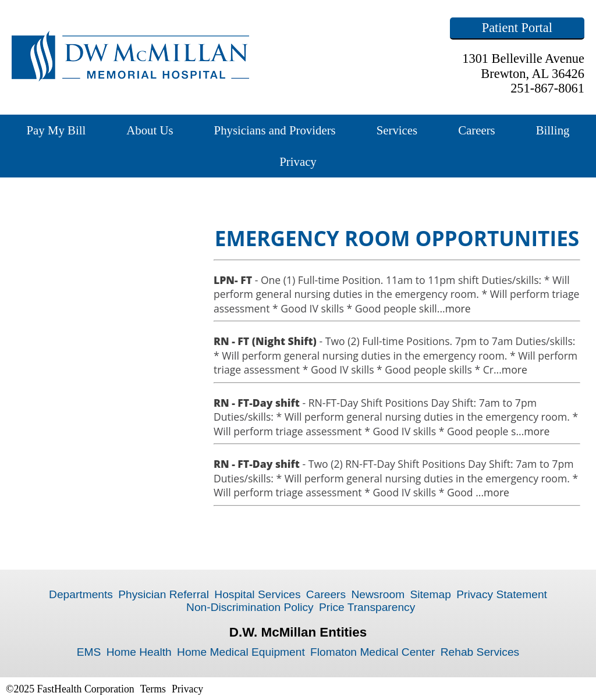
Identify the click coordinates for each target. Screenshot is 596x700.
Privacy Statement (502, 594)
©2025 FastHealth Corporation (70, 689)
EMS (89, 652)
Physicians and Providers (275, 130)
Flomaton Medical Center (372, 652)
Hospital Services (257, 594)
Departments (81, 594)
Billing (553, 130)
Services (397, 130)
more (458, 308)
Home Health (139, 652)
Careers (477, 130)
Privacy (298, 161)
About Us (150, 130)
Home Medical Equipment (241, 652)
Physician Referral (164, 594)
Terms (153, 689)
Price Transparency (367, 607)
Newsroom (378, 594)
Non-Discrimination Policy (250, 607)
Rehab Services (480, 652)
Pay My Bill (56, 130)
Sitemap (430, 594)
